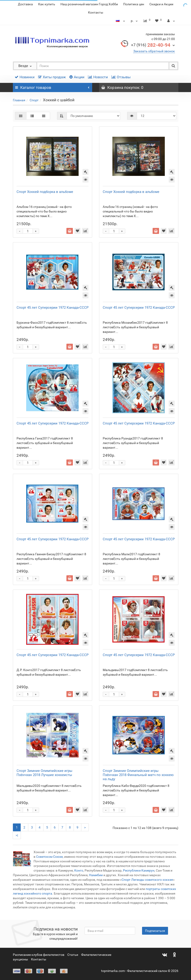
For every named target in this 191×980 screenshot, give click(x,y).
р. (135, 21)
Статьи (73, 955)
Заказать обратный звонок (154, 51)
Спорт (34, 100)
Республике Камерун (139, 870)
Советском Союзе (49, 857)
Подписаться (155, 931)
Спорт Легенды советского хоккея (147, 880)
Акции (77, 77)
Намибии (96, 875)
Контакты (96, 12)
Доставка (25, 4)
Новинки (25, 77)
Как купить (47, 4)
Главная (19, 100)
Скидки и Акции (161, 4)
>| (17, 835)
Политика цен (134, 4)
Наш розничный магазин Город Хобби (89, 4)
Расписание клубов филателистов (39, 955)
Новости (98, 77)
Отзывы (121, 77)
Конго (79, 870)
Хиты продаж (52, 77)
